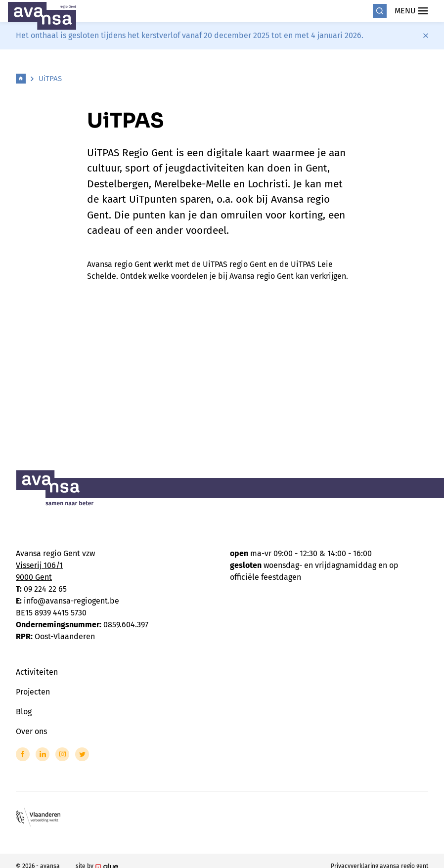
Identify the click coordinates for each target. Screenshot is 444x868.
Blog (24, 712)
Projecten (33, 692)
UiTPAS (50, 79)
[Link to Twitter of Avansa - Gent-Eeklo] (82, 754)
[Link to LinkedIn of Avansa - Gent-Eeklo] (43, 754)
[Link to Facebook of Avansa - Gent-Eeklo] (23, 754)
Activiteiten (37, 672)
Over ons (31, 731)
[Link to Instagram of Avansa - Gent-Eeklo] (62, 754)
